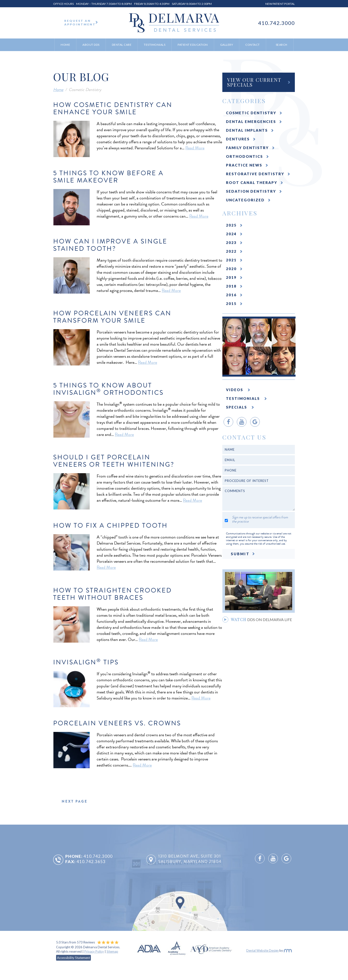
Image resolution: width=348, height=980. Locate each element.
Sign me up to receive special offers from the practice (260, 519)
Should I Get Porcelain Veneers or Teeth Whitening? (114, 461)
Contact (253, 45)
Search (282, 45)
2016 (231, 295)
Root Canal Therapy (252, 182)
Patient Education (193, 45)
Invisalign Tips (86, 662)
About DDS (91, 45)
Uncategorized (245, 200)
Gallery (227, 45)
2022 (231, 251)
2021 (231, 260)
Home (65, 45)
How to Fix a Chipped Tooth (110, 525)
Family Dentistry (247, 148)
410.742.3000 (276, 23)
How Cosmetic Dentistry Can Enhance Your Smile (113, 108)
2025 (231, 225)
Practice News (244, 165)
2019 (231, 277)
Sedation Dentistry (251, 191)
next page (75, 801)
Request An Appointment (81, 23)
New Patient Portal (280, 4)
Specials (237, 407)
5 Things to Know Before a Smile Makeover (108, 177)
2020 (231, 269)
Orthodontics (244, 156)
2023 (231, 243)
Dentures (238, 139)
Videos (235, 390)
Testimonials (155, 45)
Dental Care (122, 45)
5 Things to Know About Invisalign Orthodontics (108, 389)
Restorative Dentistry (255, 174)
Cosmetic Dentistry (251, 113)
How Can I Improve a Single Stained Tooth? (110, 245)
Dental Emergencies (251, 122)
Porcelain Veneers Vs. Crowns (117, 723)
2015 (231, 304)
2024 (231, 234)
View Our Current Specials (254, 82)
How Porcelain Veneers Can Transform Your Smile (112, 317)
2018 (231, 286)
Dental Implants (247, 130)
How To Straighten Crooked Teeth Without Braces (112, 594)
